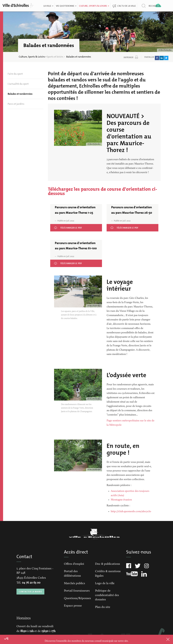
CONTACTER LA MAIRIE (30, 592)
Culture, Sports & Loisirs (94, 6)
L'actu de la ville (127, 6)
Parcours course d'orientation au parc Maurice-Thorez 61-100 (76, 264)
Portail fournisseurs (77, 591)
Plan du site (103, 607)
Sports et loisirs (55, 57)
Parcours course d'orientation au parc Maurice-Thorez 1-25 (76, 226)
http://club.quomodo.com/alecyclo (131, 512)
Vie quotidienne (66, 6)
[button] (6, 639)
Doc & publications (108, 564)
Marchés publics (74, 583)
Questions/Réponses (77, 598)
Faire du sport (15, 74)
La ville (48, 6)
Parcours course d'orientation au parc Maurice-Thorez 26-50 (132, 228)
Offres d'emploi (74, 564)
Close (164, 639)
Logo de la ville (105, 583)
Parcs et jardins (16, 104)
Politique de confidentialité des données (107, 595)
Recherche (155, 6)
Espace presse (73, 606)
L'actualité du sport (18, 84)
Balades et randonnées (20, 94)
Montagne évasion (121, 500)
